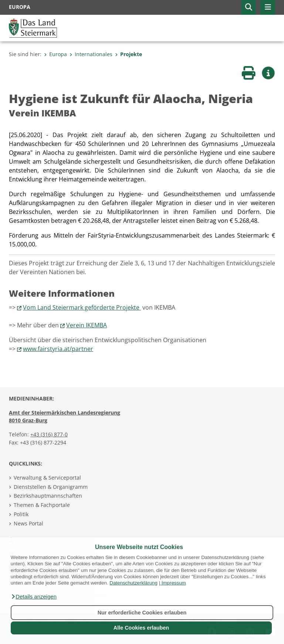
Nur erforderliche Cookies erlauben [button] (142, 613)
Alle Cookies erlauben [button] (141, 628)
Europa (55, 54)
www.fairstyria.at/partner (58, 349)
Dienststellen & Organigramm (51, 487)
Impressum (174, 583)
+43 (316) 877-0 (49, 434)
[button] (34, 597)
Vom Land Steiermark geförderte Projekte (82, 307)
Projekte (129, 54)
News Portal (28, 523)
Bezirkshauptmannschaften (48, 496)
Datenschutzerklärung (133, 583)
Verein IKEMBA (87, 325)
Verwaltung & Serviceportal (47, 478)
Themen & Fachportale (42, 505)
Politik (21, 514)
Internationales (91, 54)
